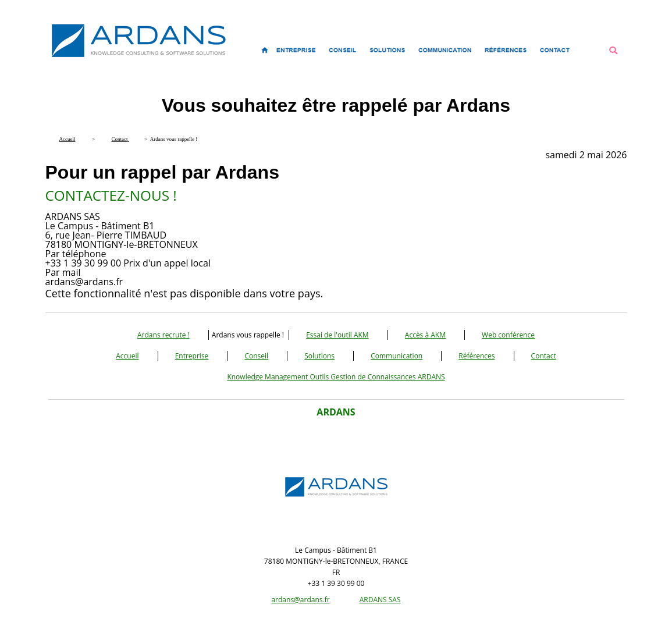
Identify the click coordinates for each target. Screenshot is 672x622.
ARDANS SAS (380, 600)
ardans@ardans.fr (300, 600)
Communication (397, 356)
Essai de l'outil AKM (337, 335)
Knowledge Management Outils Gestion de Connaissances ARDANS (336, 377)
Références (477, 356)
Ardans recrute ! (163, 335)
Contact (544, 356)
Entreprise (192, 356)
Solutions (319, 356)
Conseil (256, 356)
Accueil (127, 356)
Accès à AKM (425, 335)
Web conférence (508, 335)
